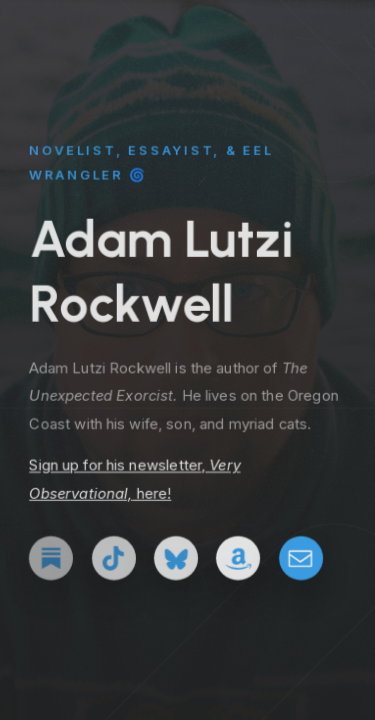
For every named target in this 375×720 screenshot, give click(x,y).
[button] (51, 559)
